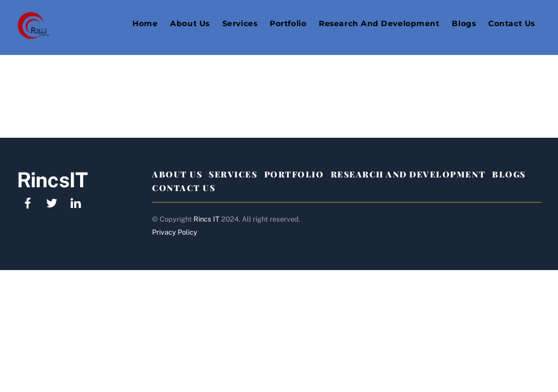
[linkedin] (76, 202)
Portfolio (288, 23)
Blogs (464, 23)
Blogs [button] (509, 174)
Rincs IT (207, 219)
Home (145, 23)
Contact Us (511, 23)
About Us (190, 23)
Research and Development (379, 23)
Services (240, 23)
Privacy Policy (175, 232)
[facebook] (28, 202)
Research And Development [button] (408, 174)
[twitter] (52, 202)
